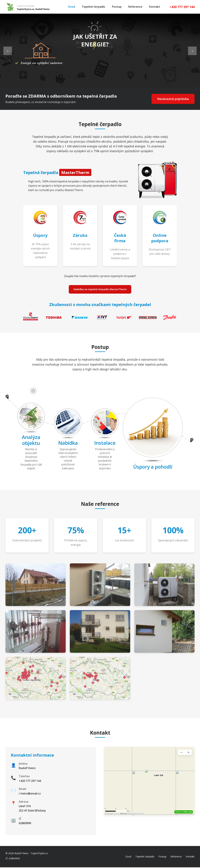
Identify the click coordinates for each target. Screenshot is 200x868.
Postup (117, 7)
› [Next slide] (192, 51)
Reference (135, 7)
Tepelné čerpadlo (93, 7)
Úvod (72, 7)
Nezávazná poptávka (172, 99)
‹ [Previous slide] (8, 51)
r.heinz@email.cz (30, 794)
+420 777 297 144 (182, 7)
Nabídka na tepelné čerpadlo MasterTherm (100, 290)
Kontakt (155, 7)
